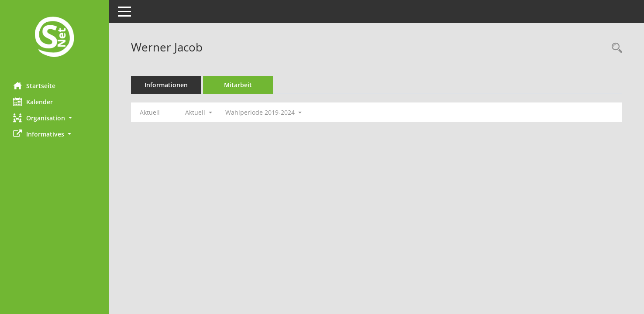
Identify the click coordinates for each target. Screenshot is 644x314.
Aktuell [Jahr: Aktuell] (150, 112)
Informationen (166, 85)
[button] (55, 118)
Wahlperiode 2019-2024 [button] (263, 112)
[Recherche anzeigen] (615, 48)
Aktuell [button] (199, 112)
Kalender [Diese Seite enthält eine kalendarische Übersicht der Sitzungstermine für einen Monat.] (33, 102)
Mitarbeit (238, 85)
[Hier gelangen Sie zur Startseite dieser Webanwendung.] (55, 38)
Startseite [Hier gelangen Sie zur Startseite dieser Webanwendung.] (34, 85)
